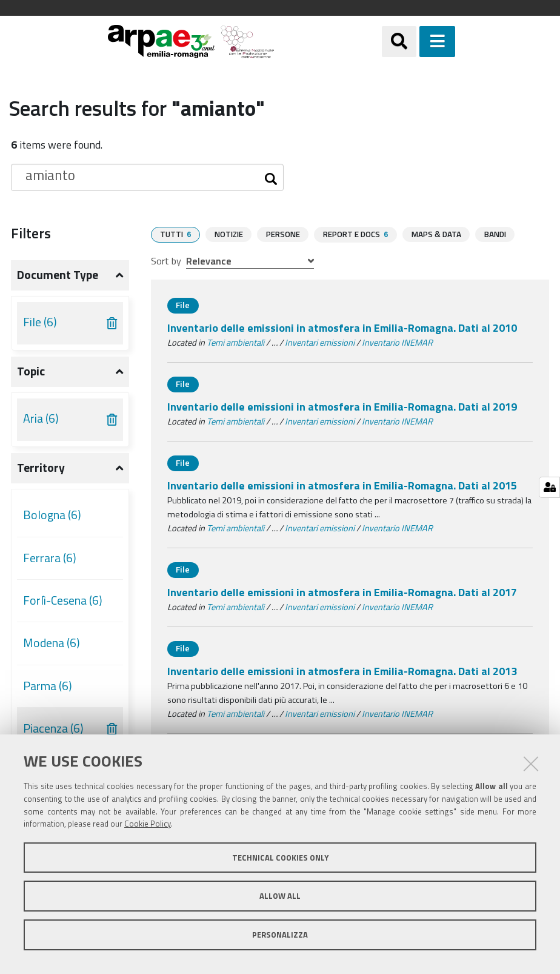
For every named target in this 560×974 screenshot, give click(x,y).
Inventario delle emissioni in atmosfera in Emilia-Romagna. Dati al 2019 (342, 406)
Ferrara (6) (50, 558)
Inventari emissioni (320, 342)
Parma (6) (48, 686)
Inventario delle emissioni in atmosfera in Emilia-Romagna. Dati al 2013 (342, 670)
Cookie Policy (148, 824)
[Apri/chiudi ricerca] (399, 42)
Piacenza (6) (53, 728)
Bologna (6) (52, 515)
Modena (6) (52, 643)
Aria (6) (41, 418)
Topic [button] (31, 371)
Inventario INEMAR (397, 342)
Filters (31, 233)
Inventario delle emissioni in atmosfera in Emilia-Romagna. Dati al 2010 (342, 327)
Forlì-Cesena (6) (63, 600)
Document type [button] (58, 275)
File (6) (40, 322)
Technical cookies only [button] (280, 858)
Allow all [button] (280, 896)
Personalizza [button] (280, 935)
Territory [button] (41, 468)
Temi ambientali (235, 342)
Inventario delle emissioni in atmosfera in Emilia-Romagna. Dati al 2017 (342, 592)
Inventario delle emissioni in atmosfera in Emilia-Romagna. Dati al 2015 (342, 485)
